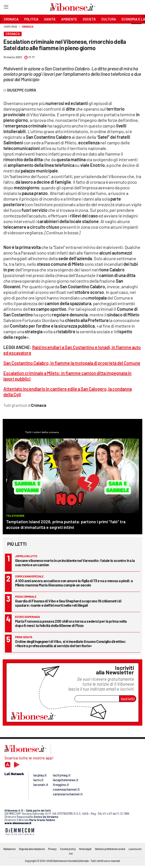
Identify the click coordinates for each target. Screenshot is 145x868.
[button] (136, 29)
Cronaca (28, 27)
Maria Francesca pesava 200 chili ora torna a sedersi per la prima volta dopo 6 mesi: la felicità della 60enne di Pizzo (71, 623)
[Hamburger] (6, 8)
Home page (11, 27)
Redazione (9, 849)
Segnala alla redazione (32, 849)
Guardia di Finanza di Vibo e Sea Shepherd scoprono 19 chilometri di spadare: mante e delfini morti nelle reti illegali (68, 603)
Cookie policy (68, 849)
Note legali (85, 849)
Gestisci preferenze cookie (110, 849)
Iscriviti (128, 699)
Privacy (52, 849)
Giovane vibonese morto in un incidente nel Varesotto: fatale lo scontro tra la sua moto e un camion (75, 563)
